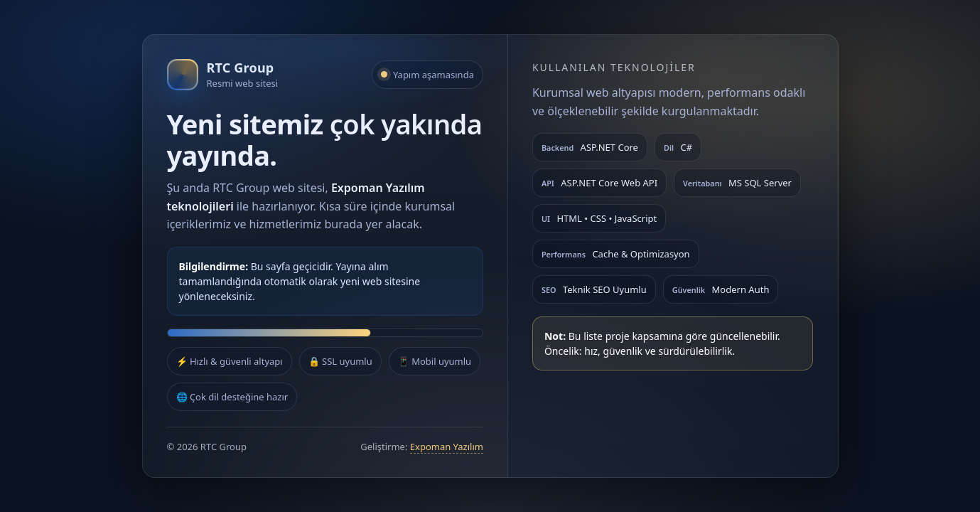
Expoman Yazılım (447, 447)
